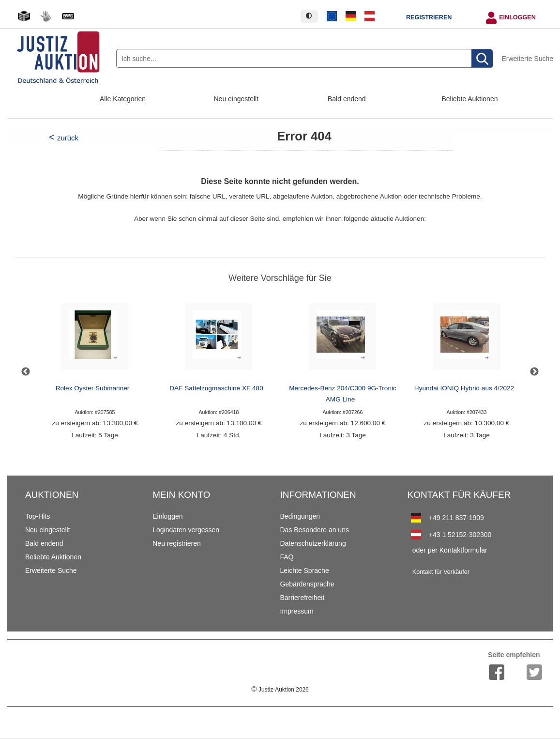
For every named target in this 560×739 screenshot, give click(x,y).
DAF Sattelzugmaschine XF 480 (216, 388)
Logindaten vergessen (186, 530)
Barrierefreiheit (303, 598)
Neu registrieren (177, 543)
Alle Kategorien (123, 99)
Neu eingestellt (236, 99)
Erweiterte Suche (527, 59)
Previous (26, 372)
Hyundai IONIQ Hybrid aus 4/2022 (464, 388)
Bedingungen (300, 516)
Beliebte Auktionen (470, 99)
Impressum (297, 611)
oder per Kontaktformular (450, 550)
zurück (68, 138)
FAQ (287, 557)
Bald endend (347, 99)
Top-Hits (38, 516)
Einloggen (517, 17)
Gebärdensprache (307, 584)
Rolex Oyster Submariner (93, 388)
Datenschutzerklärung (313, 543)
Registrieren (429, 17)
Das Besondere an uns (315, 530)
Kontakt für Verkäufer (441, 572)
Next (534, 372)
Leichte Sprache (305, 570)
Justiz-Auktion (280, 690)
